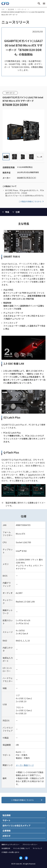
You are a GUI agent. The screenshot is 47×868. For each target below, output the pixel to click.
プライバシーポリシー (30, 844)
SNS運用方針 (6, 848)
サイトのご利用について (22, 848)
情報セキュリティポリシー (10, 844)
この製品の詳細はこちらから (32, 201)
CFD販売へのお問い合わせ (10, 852)
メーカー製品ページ (25, 765)
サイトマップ (37, 848)
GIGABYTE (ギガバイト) (27, 178)
